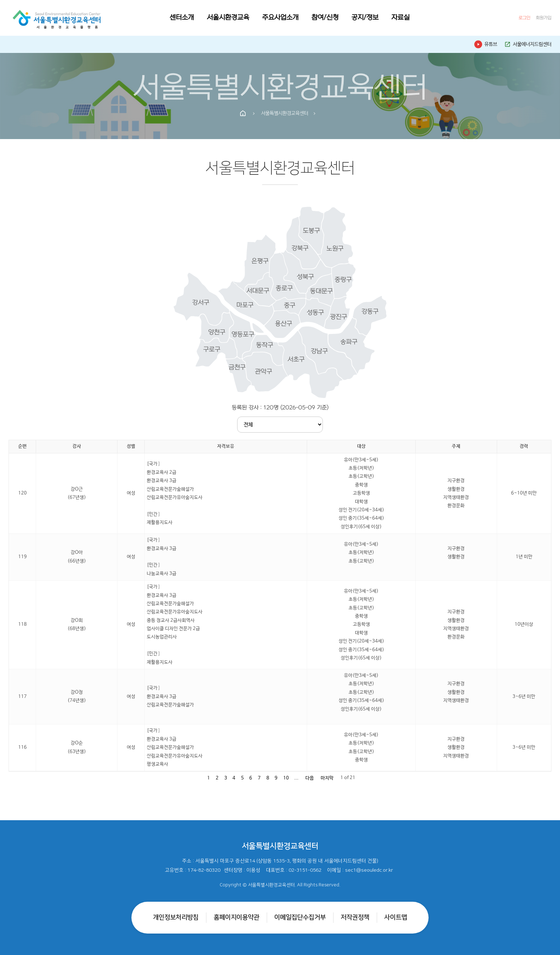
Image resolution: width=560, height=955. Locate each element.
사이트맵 (396, 917)
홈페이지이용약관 (236, 917)
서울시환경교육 (228, 18)
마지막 (327, 778)
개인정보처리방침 (176, 917)
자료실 (401, 18)
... (296, 778)
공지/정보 (365, 18)
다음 (310, 778)
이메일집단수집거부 (300, 917)
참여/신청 (325, 18)
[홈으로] (57, 18)
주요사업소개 (280, 18)
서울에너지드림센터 (528, 44)
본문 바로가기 (0, 0)
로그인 (524, 18)
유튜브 (486, 44)
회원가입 (544, 18)
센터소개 (182, 18)
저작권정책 (355, 917)
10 (286, 778)
